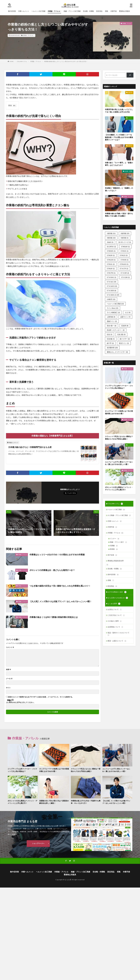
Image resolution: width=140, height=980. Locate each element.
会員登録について (116, 627)
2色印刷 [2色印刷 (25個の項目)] (125, 233)
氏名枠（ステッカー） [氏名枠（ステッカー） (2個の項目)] (116, 330)
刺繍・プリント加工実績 (72, 11)
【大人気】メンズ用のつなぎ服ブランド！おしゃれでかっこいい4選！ (61, 601)
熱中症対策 (12, 11)
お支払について (115, 610)
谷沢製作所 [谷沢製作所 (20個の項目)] (112, 348)
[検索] (130, 75)
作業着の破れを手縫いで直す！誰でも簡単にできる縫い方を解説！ (119, 215)
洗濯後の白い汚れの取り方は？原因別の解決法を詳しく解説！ (54, 802)
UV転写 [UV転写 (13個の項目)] (111, 299)
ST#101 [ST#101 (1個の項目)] (125, 251)
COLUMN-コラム (22, 61)
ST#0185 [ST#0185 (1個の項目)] (111, 251)
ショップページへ (38, 843)
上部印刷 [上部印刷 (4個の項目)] (111, 317)
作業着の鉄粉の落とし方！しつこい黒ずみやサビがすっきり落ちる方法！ (66, 61)
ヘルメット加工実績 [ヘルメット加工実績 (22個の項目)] (115, 304)
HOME (12, 61)
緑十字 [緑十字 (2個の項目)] (110, 343)
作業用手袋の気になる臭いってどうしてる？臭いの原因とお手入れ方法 (119, 111)
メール (9, 679)
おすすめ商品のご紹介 (117, 592)
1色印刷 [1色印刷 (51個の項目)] (111, 233)
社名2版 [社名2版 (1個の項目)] (111, 339)
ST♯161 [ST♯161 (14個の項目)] (112, 282)
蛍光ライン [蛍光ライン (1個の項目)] (124, 343)
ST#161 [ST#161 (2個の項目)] (111, 264)
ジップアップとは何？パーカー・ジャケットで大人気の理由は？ (119, 387)
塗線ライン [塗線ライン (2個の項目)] (112, 321)
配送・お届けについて (117, 641)
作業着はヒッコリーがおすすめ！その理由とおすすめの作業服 (57, 555)
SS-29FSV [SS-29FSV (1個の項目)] (111, 247)
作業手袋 (114, 11)
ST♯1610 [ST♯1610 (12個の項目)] (112, 286)
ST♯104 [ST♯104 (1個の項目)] (126, 277)
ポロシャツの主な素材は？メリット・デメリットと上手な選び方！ (119, 488)
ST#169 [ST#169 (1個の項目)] (111, 269)
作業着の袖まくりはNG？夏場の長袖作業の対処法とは (54, 617)
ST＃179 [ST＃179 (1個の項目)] (124, 269)
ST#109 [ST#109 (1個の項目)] (111, 255)
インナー (130, 118)
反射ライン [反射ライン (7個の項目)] (125, 317)
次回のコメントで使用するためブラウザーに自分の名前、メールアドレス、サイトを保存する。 (41, 697)
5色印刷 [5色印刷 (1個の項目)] (125, 238)
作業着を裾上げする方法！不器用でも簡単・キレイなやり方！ (86, 802)
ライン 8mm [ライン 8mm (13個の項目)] (113, 308)
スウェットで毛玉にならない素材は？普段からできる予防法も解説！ (119, 438)
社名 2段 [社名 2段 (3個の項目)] (121, 334)
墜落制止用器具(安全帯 (116, 561)
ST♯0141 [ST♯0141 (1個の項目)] (112, 277)
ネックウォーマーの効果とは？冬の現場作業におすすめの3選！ (119, 412)
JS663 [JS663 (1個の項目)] (110, 242)
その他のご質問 (115, 621)
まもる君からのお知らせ (118, 598)
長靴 (106, 11)
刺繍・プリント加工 (119, 542)
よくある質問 (114, 604)
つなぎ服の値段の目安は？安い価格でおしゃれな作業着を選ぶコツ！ (60, 586)
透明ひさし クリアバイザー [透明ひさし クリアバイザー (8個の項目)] (117, 352)
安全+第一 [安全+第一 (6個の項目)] (112, 326)
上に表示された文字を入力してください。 (21, 702)
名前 (8, 669)
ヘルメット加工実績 (38, 11)
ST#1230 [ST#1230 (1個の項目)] (111, 260)
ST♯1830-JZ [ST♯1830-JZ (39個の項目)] (113, 295)
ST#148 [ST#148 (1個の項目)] (125, 260)
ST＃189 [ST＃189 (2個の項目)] (125, 273)
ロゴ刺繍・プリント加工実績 (119, 515)
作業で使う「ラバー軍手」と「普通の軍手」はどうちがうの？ (119, 164)
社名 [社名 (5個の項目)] (110, 334)
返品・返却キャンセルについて (118, 634)
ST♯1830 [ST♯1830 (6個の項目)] (112, 290)
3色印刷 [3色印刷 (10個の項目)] (111, 238)
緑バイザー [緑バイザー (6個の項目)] (125, 339)
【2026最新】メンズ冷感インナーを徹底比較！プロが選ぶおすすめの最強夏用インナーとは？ (119, 137)
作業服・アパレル (54, 11)
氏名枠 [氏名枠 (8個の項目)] (125, 326)
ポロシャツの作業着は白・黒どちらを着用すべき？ (52, 570)
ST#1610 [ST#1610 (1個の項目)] (124, 264)
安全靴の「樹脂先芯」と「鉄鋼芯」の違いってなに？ (119, 189)
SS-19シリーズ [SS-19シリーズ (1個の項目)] (125, 242)
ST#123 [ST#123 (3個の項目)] (124, 255)
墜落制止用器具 (124, 11)
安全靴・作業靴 (88, 11)
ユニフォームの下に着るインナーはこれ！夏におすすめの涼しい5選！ (119, 463)
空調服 (114, 546)
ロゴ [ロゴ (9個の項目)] (128, 312)
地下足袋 (113, 555)
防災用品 (99, 11)
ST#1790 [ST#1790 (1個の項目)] (111, 273)
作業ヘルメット (24, 11)
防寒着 (114, 549)
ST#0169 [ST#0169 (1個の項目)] (125, 247)
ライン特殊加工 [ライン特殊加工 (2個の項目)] (113, 312)
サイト (8, 688)
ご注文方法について (116, 615)
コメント (10, 647)
